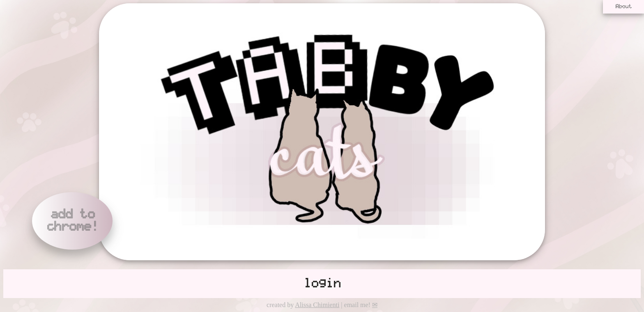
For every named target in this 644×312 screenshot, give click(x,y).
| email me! (358, 305)
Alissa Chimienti (317, 305)
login (322, 284)
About (623, 7)
